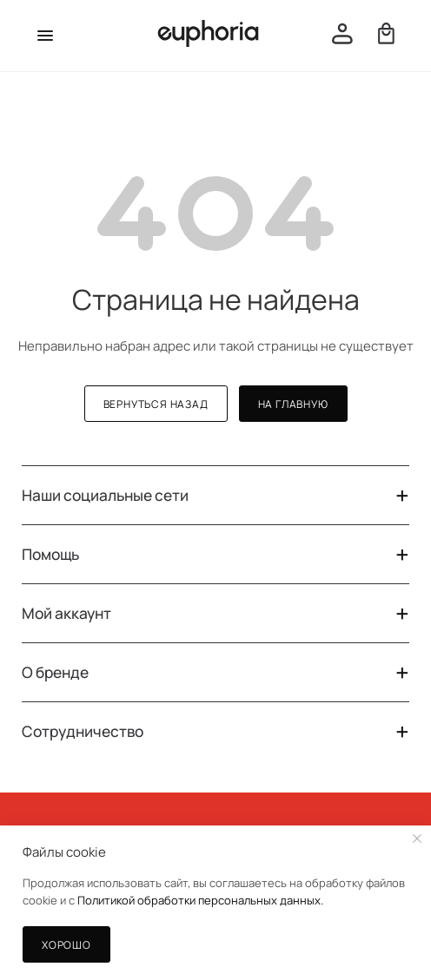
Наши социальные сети (215, 495)
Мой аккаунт (215, 613)
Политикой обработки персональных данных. (200, 900)
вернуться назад (156, 404)
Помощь (215, 554)
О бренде (215, 672)
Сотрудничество (215, 731)
